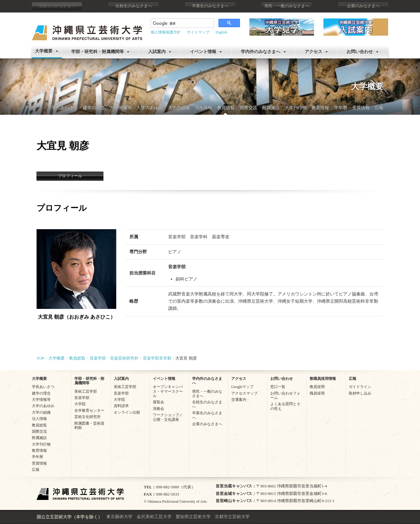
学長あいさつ (65, 108)
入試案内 (157, 52)
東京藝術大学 (119, 517)
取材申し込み (360, 393)
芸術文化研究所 (87, 417)
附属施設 (271, 108)
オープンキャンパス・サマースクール (168, 391)
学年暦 (341, 108)
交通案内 (239, 400)
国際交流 (248, 108)
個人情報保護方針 (166, 32)
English (221, 32)
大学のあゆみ (150, 108)
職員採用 (317, 393)
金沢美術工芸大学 (154, 517)
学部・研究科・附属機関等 (97, 52)
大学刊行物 (296, 108)
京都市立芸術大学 (232, 517)
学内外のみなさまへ (261, 52)
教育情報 (320, 108)
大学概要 (44, 51)
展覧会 (158, 402)
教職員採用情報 (323, 379)
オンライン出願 (127, 412)
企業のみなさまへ (363, 6)
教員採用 (317, 387)
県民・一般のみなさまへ (287, 6)
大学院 (80, 404)
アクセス (313, 52)
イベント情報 (203, 52)
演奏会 (158, 409)
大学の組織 (179, 108)
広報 (379, 108)
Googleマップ (242, 387)
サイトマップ (198, 32)
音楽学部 (82, 398)
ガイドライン (360, 387)
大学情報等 (121, 108)
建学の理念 (94, 108)
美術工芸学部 (86, 391)
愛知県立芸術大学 (193, 517)
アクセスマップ (244, 393)
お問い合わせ (360, 52)
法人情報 (203, 108)
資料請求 (121, 406)
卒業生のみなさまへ (210, 6)
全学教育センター (89, 411)
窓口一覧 (278, 387)
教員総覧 (226, 108)
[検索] (178, 24)
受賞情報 (361, 108)
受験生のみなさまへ (57, 6)
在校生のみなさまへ (134, 6)
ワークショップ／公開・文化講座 (168, 417)
